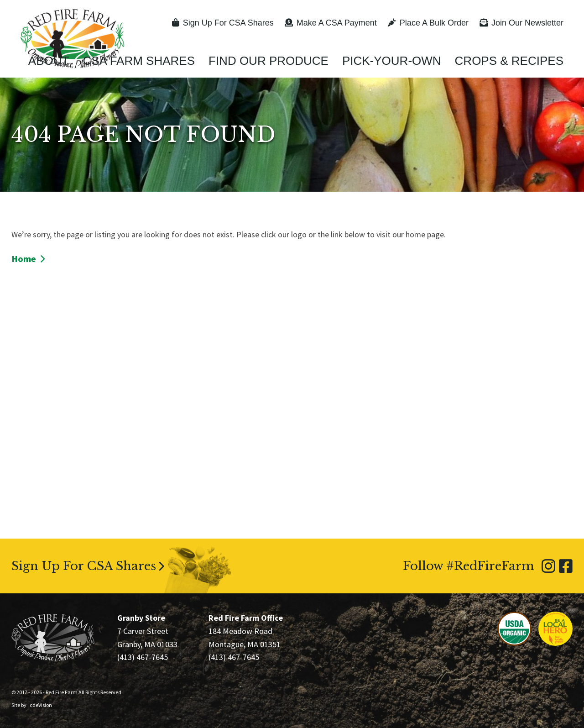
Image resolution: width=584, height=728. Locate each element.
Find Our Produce (269, 61)
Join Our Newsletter (521, 23)
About (49, 61)
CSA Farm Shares (139, 61)
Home (24, 259)
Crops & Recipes (509, 61)
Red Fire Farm (73, 39)
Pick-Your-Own (392, 61)
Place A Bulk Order (428, 23)
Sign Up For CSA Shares (223, 23)
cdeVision (41, 705)
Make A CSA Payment (331, 23)
